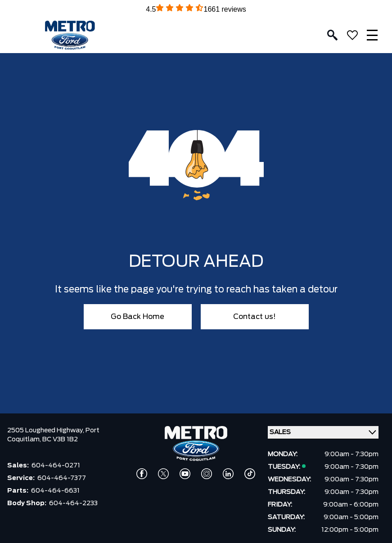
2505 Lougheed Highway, (46, 431)
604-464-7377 (62, 478)
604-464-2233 (73, 503)
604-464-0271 (56, 466)
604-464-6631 (55, 491)
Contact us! (255, 317)
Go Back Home (137, 317)
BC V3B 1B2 (60, 440)
